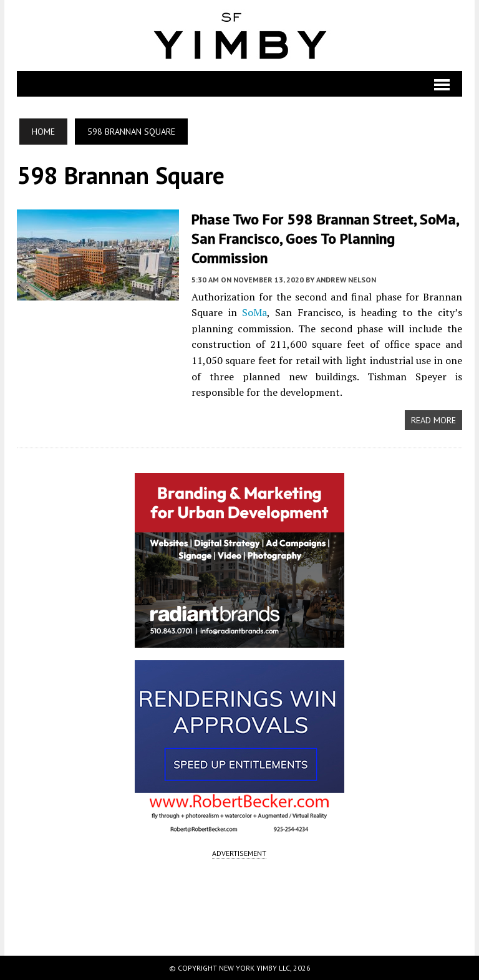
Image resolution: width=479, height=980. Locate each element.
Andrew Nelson (346, 280)
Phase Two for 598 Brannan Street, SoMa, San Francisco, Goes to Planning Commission (325, 238)
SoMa (254, 312)
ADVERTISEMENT (239, 853)
